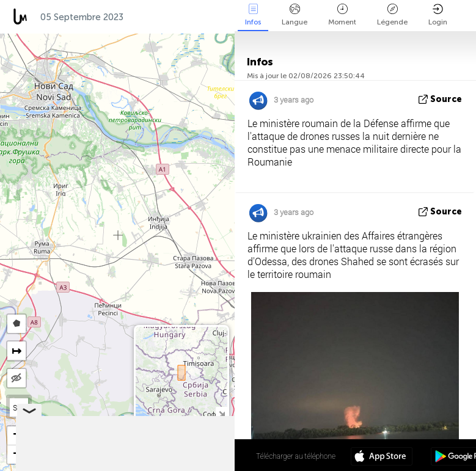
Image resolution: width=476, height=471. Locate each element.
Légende (392, 15)
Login (438, 15)
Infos (253, 15)
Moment (342, 15)
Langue (295, 15)
